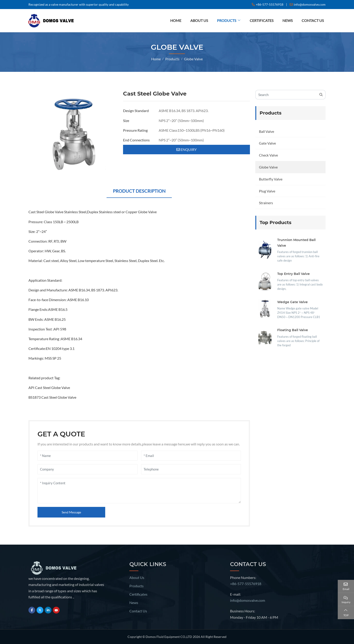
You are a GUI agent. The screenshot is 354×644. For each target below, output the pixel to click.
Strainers (266, 203)
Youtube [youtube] (56, 610)
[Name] (87, 456)
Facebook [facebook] (32, 610)
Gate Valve (267, 143)
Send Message (71, 512)
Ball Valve (267, 131)
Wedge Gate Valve (292, 302)
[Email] (191, 456)
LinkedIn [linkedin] (48, 610)
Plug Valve (267, 191)
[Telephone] (191, 469)
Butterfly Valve (271, 179)
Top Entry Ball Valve (293, 274)
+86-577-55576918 (270, 4)
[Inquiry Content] (139, 491)
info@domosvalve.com (310, 4)
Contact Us (313, 20)
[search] (321, 95)
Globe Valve (268, 167)
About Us (199, 20)
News (288, 20)
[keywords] (286, 95)
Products (227, 20)
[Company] (87, 469)
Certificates (262, 20)
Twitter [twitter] (40, 610)
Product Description (139, 191)
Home (176, 20)
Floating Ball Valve (293, 330)
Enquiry (186, 149)
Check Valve (268, 155)
